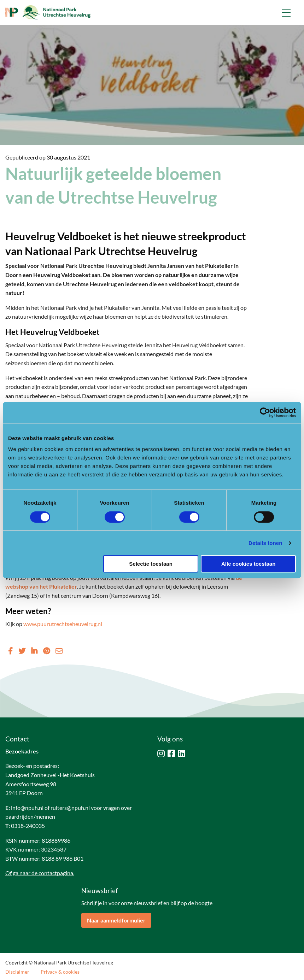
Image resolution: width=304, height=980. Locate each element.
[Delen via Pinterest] (46, 651)
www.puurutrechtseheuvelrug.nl (63, 624)
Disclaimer (17, 972)
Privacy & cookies (60, 972)
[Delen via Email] (59, 651)
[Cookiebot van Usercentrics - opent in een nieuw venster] (265, 413)
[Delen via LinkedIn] (34, 651)
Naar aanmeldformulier (116, 920)
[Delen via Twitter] (22, 651)
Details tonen (265, 543)
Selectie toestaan (151, 564)
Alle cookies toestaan (248, 564)
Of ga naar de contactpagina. (40, 873)
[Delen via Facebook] (10, 651)
